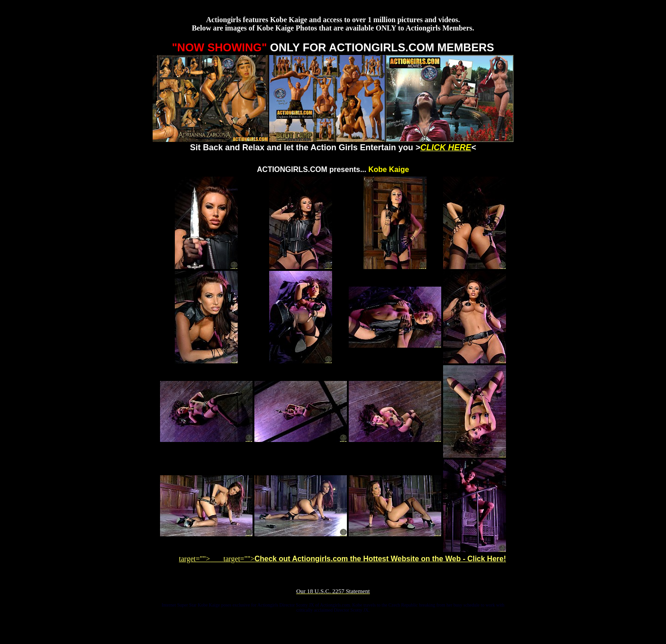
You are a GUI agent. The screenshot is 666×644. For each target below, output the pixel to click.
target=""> (200, 559)
